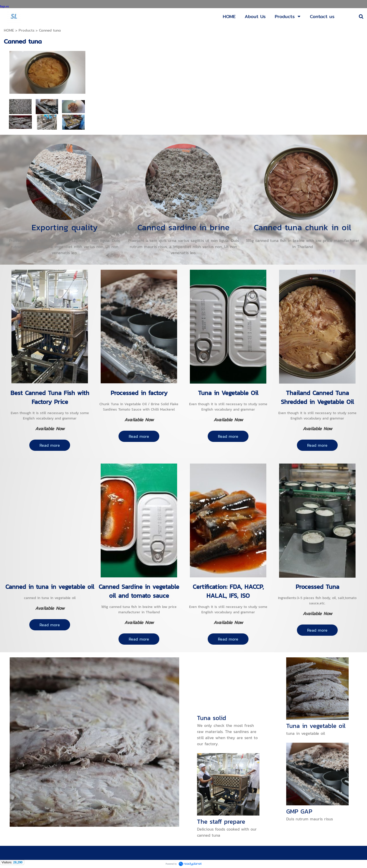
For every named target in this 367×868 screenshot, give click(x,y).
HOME (9, 30)
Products (27, 30)
